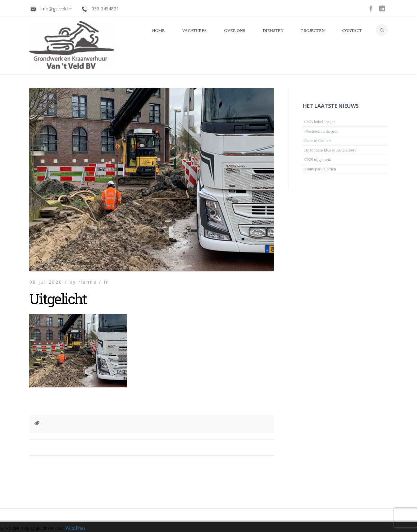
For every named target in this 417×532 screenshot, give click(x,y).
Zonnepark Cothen (320, 169)
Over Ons (235, 30)
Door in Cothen (317, 141)
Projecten (313, 30)
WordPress (75, 528)
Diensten (273, 30)
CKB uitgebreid (318, 159)
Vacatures (194, 30)
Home (158, 30)
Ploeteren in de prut (321, 131)
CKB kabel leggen (320, 122)
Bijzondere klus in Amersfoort (330, 150)
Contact (352, 30)
